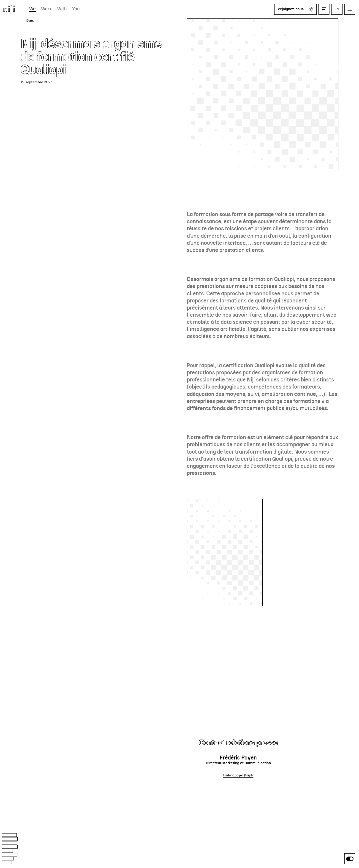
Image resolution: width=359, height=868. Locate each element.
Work (46, 9)
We (33, 9)
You (76, 9)
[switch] (350, 859)
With (62, 9)
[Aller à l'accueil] (9, 9)
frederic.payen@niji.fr (238, 775)
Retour (31, 21)
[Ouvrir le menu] (350, 9)
